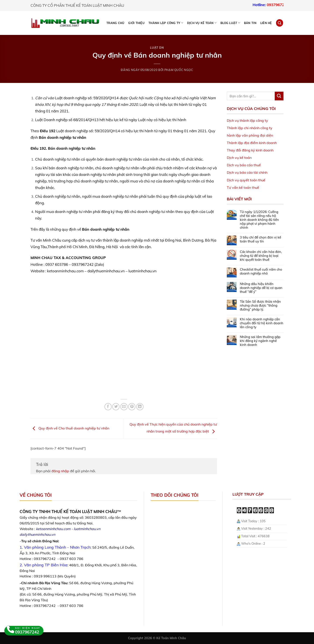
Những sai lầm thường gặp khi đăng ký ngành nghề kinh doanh (260, 341)
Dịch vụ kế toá (238, 158)
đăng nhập (60, 471)
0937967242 (283, 5)
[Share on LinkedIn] (140, 407)
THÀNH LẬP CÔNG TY (166, 23)
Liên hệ (266, 23)
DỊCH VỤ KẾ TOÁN (202, 23)
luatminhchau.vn (87, 529)
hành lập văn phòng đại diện (250, 135)
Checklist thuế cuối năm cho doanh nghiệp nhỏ (261, 271)
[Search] (280, 23)
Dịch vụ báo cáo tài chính (247, 172)
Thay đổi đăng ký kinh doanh (250, 150)
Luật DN (157, 48)
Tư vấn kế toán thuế (243, 187)
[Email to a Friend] (124, 407)
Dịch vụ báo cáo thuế (244, 165)
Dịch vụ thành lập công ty (247, 120)
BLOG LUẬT (230, 23)
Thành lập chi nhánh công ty (250, 128)
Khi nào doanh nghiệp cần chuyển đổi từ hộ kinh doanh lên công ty (262, 323)
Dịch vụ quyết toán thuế (246, 180)
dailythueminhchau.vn (37, 534)
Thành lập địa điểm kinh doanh (252, 143)
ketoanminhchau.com (53, 529)
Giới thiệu (136, 23)
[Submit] (279, 96)
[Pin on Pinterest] (132, 407)
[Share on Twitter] (116, 407)
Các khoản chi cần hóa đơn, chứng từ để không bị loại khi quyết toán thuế (261, 256)
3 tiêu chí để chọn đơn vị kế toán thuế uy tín (260, 239)
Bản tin (250, 23)
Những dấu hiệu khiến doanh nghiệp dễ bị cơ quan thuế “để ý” (261, 288)
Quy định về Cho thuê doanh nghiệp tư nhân (70, 428)
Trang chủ (115, 23)
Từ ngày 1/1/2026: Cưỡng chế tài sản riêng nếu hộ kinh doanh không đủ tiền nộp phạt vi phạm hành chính (259, 220)
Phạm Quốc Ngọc (179, 70)
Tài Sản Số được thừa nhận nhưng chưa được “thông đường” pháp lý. (260, 306)
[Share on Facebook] (108, 407)
